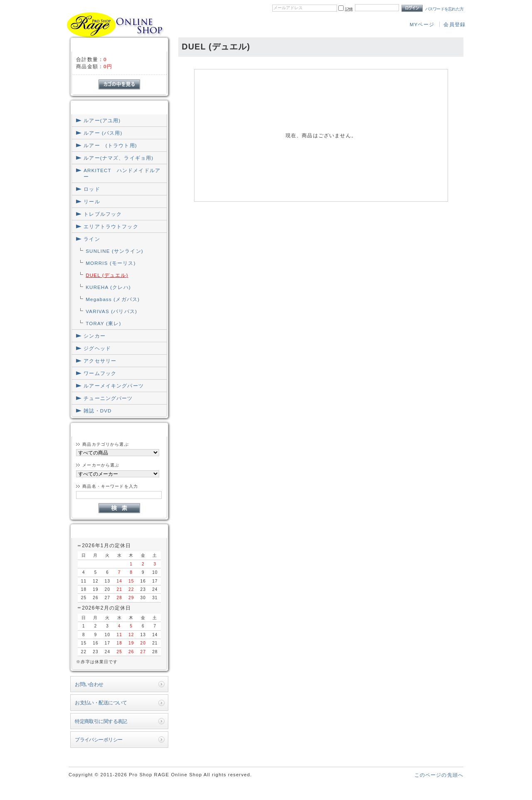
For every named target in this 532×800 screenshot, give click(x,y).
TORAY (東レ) (103, 323)
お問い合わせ (89, 684)
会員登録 (454, 24)
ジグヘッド (97, 348)
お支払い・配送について (101, 702)
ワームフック (100, 373)
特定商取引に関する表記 (101, 721)
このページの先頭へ (439, 775)
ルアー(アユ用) (102, 120)
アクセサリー (100, 361)
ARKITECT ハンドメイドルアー (122, 173)
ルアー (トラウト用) (110, 145)
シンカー (95, 336)
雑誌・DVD (97, 411)
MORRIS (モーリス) (111, 263)
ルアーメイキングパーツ (114, 386)
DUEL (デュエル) (107, 275)
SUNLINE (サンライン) (115, 251)
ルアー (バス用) (103, 133)
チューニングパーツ (108, 398)
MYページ (422, 24)
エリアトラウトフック (111, 226)
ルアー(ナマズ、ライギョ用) (118, 158)
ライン (92, 239)
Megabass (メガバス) (113, 299)
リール (92, 201)
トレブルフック (103, 214)
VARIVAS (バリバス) (111, 311)
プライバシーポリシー (99, 740)
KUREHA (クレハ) (108, 287)
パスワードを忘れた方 (445, 9)
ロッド (92, 189)
